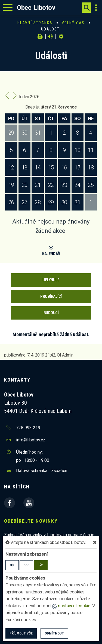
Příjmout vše (21, 633)
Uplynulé (51, 280)
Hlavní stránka (35, 23)
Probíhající (51, 296)
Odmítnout (54, 633)
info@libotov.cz (31, 440)
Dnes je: (32, 107)
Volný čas (73, 23)
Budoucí (51, 313)
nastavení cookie (71, 606)
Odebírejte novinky (31, 521)
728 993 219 (28, 428)
